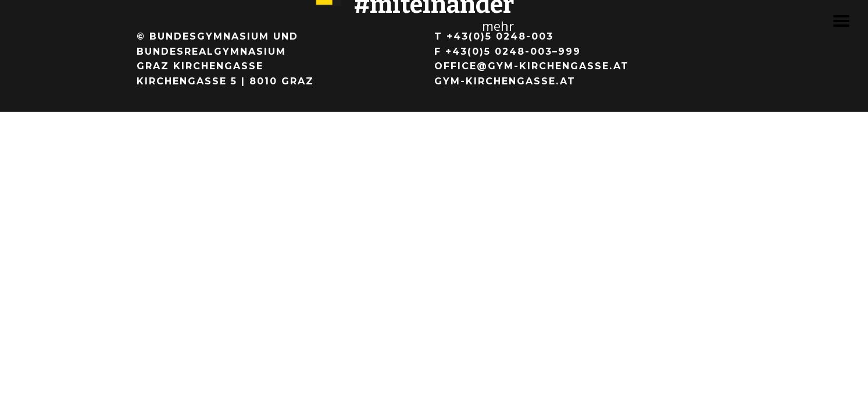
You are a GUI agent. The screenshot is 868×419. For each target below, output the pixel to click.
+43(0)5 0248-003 (500, 36)
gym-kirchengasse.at (505, 81)
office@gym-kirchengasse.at (532, 66)
